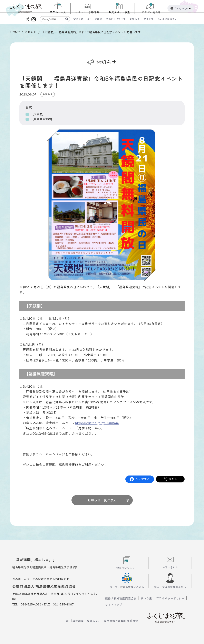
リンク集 (146, 598)
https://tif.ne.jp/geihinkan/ (97, 423)
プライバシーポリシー (170, 598)
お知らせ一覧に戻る (108, 500)
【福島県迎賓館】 (42, 119)
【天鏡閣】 (38, 114)
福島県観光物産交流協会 (121, 598)
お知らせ (31, 32)
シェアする (143, 479)
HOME (15, 32)
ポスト (173, 479)
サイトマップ (114, 604)
